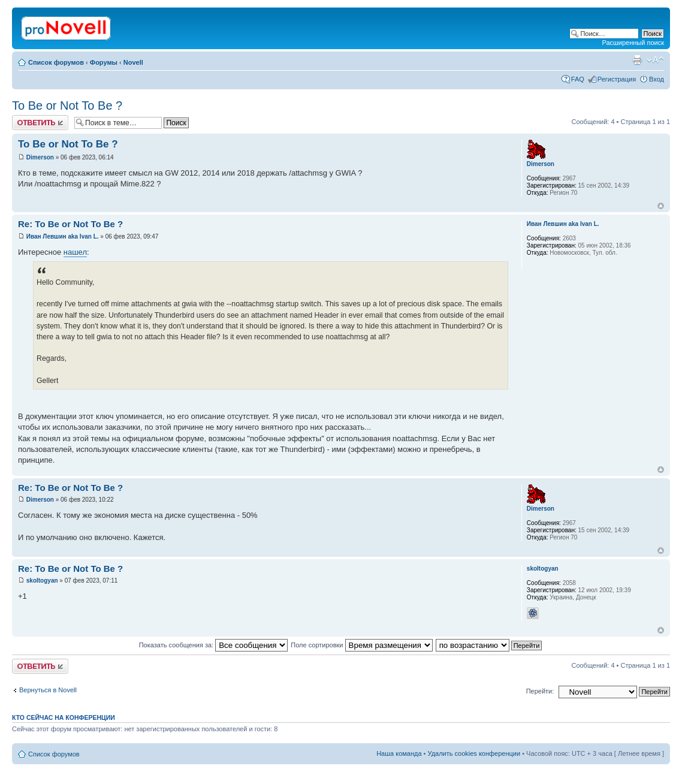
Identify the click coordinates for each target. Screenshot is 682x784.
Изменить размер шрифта (655, 60)
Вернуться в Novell (48, 690)
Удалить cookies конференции (474, 753)
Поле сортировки (361, 645)
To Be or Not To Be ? (67, 105)
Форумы (104, 62)
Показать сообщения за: (214, 645)
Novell (133, 62)
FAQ (578, 79)
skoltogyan (42, 581)
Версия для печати (637, 60)
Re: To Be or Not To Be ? (70, 224)
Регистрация (617, 79)
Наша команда (399, 753)
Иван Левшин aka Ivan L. (63, 236)
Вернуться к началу (661, 206)
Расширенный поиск (633, 43)
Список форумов (56, 62)
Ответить (40, 123)
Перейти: (540, 691)
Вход (657, 79)
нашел (75, 252)
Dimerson (40, 157)
